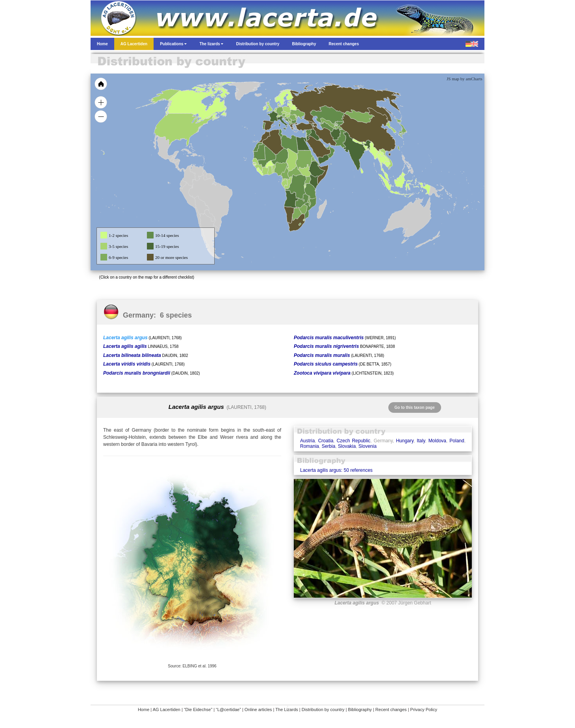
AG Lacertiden (167, 710)
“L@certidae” (228, 710)
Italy (421, 441)
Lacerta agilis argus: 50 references (336, 470)
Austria (307, 441)
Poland (457, 441)
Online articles (258, 710)
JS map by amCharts (465, 79)
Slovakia (347, 446)
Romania (310, 446)
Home (144, 710)
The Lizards (287, 710)
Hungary (404, 441)
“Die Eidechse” (198, 710)
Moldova (437, 441)
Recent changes (391, 710)
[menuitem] (328, 147)
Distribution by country (323, 710)
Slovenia (367, 446)
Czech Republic (354, 441)
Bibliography (360, 710)
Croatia (326, 441)
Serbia (329, 446)
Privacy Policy (424, 710)
